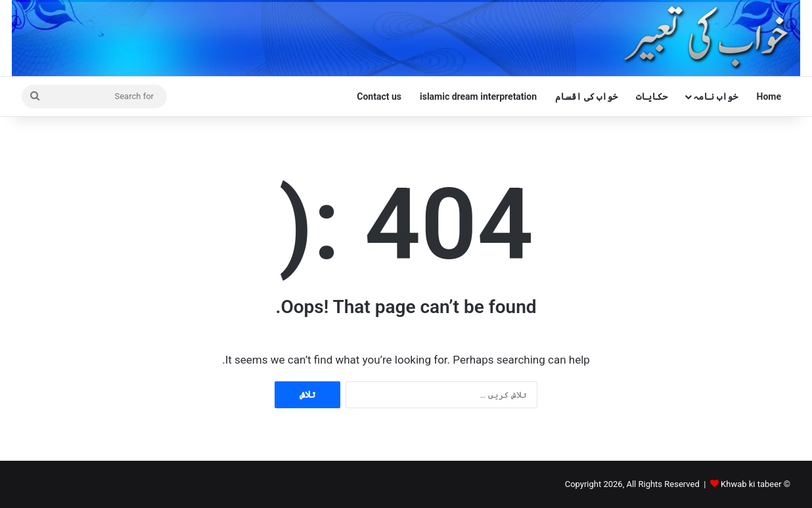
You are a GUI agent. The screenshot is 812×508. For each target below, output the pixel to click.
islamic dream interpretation (478, 96)
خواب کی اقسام (586, 96)
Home (769, 96)
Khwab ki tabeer (751, 484)
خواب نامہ (715, 96)
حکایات (652, 96)
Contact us (379, 96)
